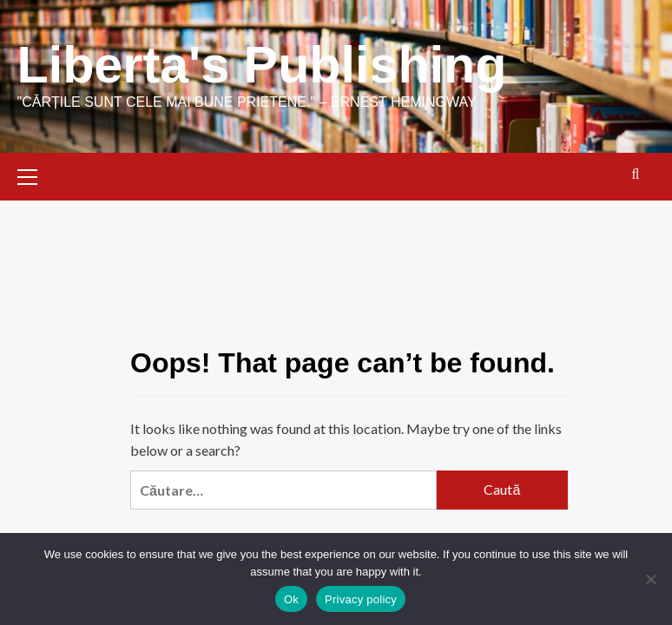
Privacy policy (361, 599)
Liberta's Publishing (265, 65)
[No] (650, 579)
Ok (291, 599)
